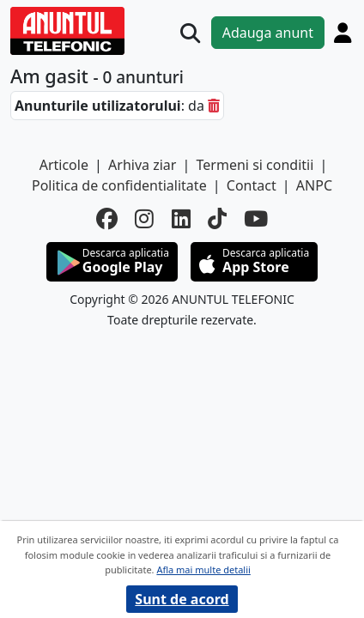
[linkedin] (181, 219)
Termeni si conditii (255, 165)
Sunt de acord (182, 599)
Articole (64, 165)
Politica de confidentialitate (119, 185)
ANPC (314, 185)
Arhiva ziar (142, 165)
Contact (252, 185)
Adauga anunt (268, 33)
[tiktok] (217, 219)
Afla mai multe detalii (203, 570)
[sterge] (214, 106)
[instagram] (144, 219)
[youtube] (256, 219)
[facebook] (107, 219)
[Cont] (343, 33)
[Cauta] (190, 33)
